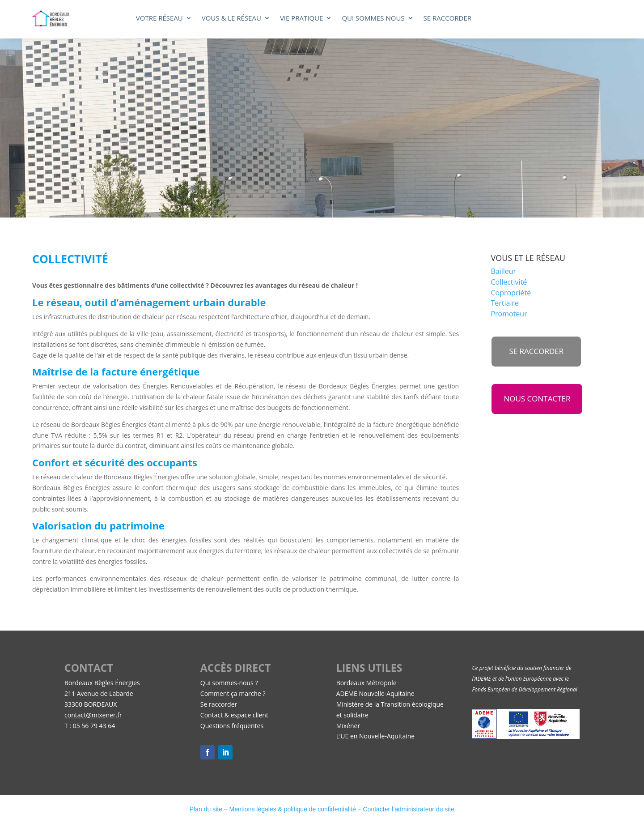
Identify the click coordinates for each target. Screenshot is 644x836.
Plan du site (206, 809)
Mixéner (348, 726)
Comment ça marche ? (233, 693)
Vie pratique (302, 19)
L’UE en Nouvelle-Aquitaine (376, 736)
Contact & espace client (234, 715)
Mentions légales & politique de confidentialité (293, 809)
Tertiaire (505, 303)
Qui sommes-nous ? (229, 683)
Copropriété (511, 293)
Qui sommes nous (373, 19)
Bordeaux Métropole (366, 683)
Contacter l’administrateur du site (409, 809)
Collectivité (509, 282)
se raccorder (536, 351)
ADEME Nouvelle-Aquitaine (375, 693)
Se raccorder (448, 19)
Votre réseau (159, 19)
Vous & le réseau (231, 19)
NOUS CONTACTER (537, 399)
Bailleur (503, 271)
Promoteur (509, 314)
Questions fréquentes (232, 726)
